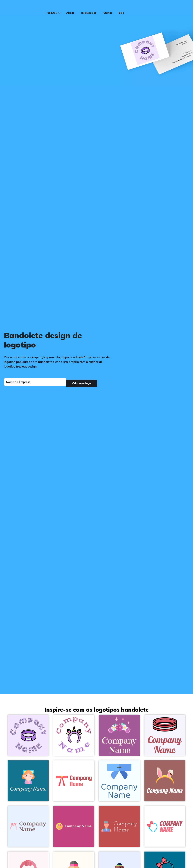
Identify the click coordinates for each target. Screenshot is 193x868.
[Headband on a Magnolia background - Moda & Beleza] (165, 735)
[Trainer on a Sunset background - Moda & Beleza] (119, 826)
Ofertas (105, 7)
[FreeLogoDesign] (22, 7)
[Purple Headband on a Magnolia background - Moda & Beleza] (28, 735)
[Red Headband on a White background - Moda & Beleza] (74, 781)
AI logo (68, 7)
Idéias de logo (86, 7)
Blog (119, 7)
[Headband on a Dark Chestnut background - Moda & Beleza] (165, 781)
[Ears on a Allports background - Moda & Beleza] (28, 781)
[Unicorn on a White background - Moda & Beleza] (74, 735)
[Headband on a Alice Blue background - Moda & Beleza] (28, 826)
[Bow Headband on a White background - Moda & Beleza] (165, 826)
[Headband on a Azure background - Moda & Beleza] (119, 781)
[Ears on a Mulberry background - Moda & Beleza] (74, 826)
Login (185, 7)
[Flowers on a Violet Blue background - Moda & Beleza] (119, 735)
